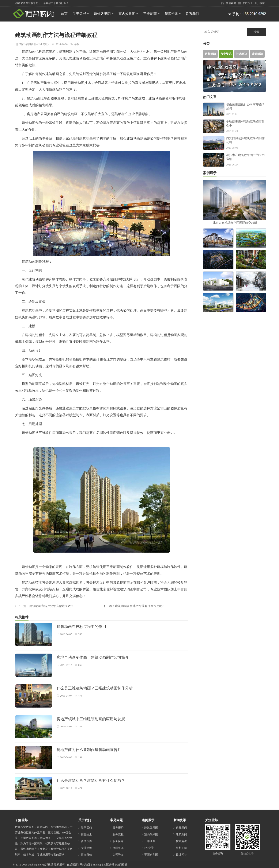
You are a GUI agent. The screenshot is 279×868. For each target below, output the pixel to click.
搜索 (260, 3)
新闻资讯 (173, 14)
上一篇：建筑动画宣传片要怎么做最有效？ (46, 606)
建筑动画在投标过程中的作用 (81, 627)
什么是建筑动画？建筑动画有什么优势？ (91, 781)
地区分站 (109, 865)
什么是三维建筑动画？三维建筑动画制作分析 (95, 688)
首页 (64, 14)
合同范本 (118, 848)
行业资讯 (42, 44)
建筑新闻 (257, 54)
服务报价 (118, 828)
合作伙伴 (86, 841)
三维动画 (151, 14)
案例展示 (148, 820)
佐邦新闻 (210, 54)
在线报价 (245, 3)
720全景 (149, 848)
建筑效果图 (104, 14)
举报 (77, 44)
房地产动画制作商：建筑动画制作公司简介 (93, 657)
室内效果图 (128, 14)
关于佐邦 (81, 14)
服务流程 (118, 834)
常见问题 (116, 820)
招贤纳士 (86, 834)
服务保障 (118, 841)
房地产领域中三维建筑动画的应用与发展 (91, 719)
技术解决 (242, 54)
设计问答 (181, 855)
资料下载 (181, 848)
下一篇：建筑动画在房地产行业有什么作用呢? (133, 606)
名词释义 (118, 855)
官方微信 (86, 855)
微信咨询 (229, 3)
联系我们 (192, 14)
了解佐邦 (21, 820)
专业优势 (86, 848)
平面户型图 (151, 855)
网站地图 (85, 865)
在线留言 (72, 865)
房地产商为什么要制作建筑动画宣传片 (89, 750)
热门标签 (122, 865)
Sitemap (97, 865)
